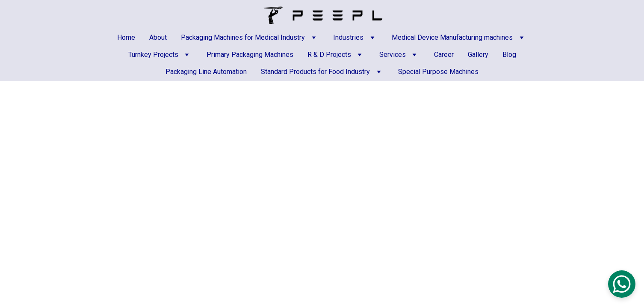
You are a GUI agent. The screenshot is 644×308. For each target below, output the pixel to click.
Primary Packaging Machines (250, 55)
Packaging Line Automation (206, 72)
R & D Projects (329, 55)
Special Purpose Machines (438, 72)
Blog (509, 55)
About (158, 37)
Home (126, 37)
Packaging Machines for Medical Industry (243, 37)
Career (444, 55)
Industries (348, 37)
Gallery (478, 55)
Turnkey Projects (153, 55)
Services (393, 55)
